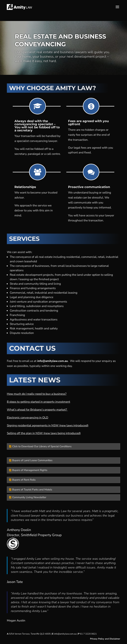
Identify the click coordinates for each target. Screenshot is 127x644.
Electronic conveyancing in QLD (28, 418)
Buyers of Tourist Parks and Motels (32, 490)
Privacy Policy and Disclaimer (105, 639)
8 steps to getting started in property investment (38, 402)
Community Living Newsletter (29, 497)
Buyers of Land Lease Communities (32, 460)
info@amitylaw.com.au (53, 361)
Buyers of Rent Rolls (24, 480)
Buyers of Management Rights (30, 470)
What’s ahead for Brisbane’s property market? (37, 410)
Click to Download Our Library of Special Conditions (42, 446)
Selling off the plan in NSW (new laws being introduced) (44, 433)
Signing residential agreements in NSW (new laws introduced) (48, 425)
